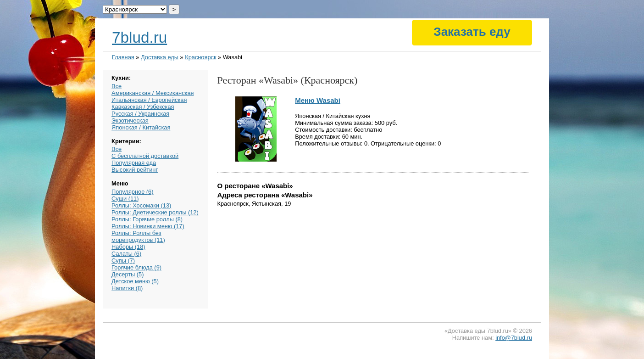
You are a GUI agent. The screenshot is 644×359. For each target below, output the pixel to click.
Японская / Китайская (141, 127)
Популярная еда (134, 163)
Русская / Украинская (140, 114)
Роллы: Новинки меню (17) (148, 226)
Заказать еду (472, 32)
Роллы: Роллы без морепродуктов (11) (138, 236)
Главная (123, 57)
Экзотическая (130, 121)
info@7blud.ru (514, 338)
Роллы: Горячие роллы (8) (147, 219)
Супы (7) (123, 261)
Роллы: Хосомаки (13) (141, 205)
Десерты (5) (128, 274)
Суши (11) (125, 199)
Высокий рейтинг (135, 170)
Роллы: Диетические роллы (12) (155, 212)
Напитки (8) (127, 288)
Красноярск (200, 57)
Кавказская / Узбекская (143, 107)
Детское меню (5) (135, 281)
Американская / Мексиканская (153, 93)
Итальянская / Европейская (149, 100)
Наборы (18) (128, 247)
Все (117, 86)
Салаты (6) (126, 254)
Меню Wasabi (318, 100)
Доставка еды (160, 57)
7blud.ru (139, 37)
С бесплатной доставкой (145, 156)
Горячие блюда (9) (136, 267)
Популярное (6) (132, 192)
